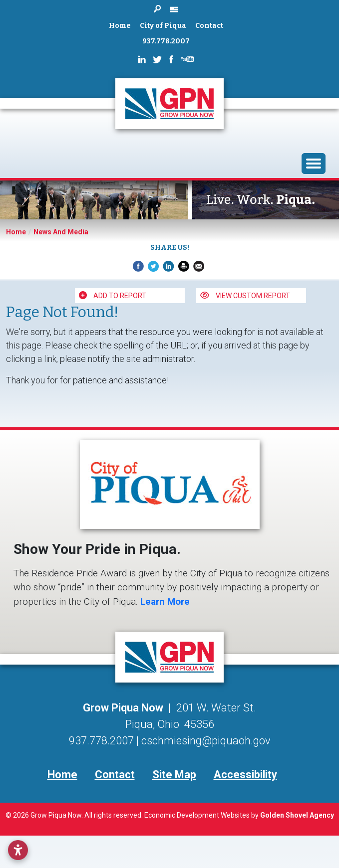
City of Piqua (163, 26)
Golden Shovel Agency (297, 815)
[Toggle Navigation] (314, 164)
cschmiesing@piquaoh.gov (206, 741)
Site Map (174, 775)
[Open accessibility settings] (18, 850)
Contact (209, 26)
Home (120, 26)
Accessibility (245, 775)
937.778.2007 (166, 41)
